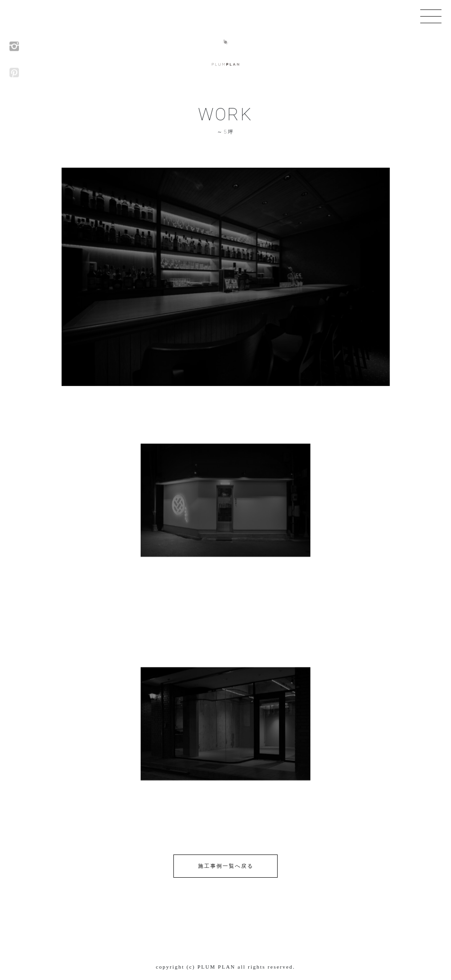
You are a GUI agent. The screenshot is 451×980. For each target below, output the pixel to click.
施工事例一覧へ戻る (226, 866)
